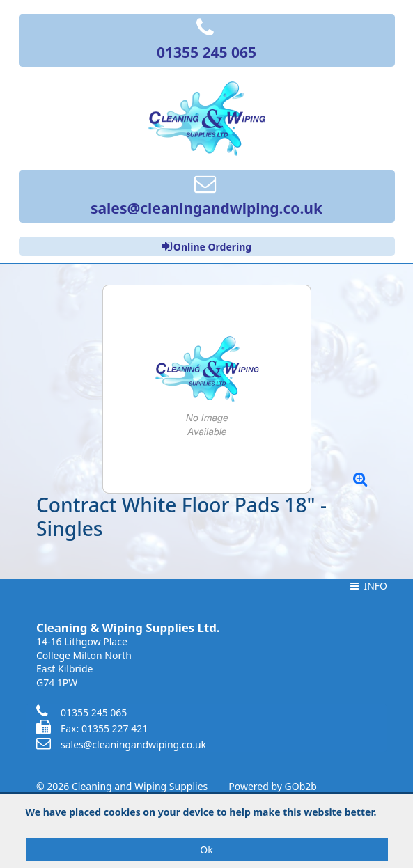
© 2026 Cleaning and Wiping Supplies (122, 786)
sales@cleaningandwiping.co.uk (121, 744)
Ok (206, 850)
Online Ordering (206, 246)
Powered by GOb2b (273, 786)
